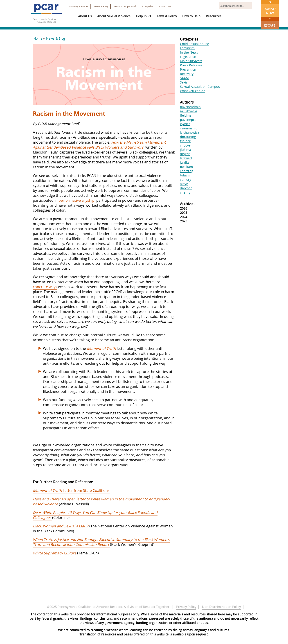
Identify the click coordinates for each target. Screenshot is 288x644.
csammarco (189, 128)
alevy (184, 184)
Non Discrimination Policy (221, 607)
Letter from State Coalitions (71, 490)
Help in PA (144, 16)
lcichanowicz (190, 132)
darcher (186, 188)
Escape (270, 22)
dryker (185, 154)
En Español (147, 6)
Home (38, 38)
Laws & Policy (167, 16)
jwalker (185, 162)
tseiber (185, 141)
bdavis (185, 175)
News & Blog (101, 6)
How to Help (191, 16)
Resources (214, 16)
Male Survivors (191, 61)
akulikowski (189, 111)
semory (186, 180)
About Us (85, 16)
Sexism (185, 82)
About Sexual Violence (114, 16)
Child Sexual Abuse (195, 44)
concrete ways (45, 287)
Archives (187, 204)
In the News (189, 52)
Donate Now (270, 8)
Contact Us (165, 6)
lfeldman (187, 115)
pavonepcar (189, 120)
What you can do (193, 91)
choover (186, 145)
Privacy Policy (186, 607)
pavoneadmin (190, 107)
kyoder (185, 124)
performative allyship (76, 200)
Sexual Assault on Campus (200, 87)
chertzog (187, 171)
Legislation (188, 57)
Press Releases (191, 65)
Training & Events (79, 6)
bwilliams (187, 167)
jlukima (186, 150)
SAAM (184, 78)
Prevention (188, 69)
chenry (185, 192)
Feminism (187, 48)
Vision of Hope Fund (125, 6)
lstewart (186, 158)
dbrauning (188, 137)
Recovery (187, 74)
